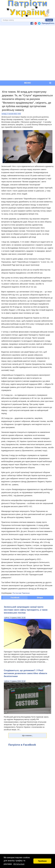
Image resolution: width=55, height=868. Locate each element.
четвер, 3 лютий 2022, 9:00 (11, 114)
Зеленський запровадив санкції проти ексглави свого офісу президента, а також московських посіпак (26, 610)
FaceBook (15, 598)
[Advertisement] (27, 53)
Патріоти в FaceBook (22, 745)
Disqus (40, 598)
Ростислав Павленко (21, 593)
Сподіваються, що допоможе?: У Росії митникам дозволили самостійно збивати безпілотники (25, 673)
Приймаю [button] (42, 861)
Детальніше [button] (19, 864)
